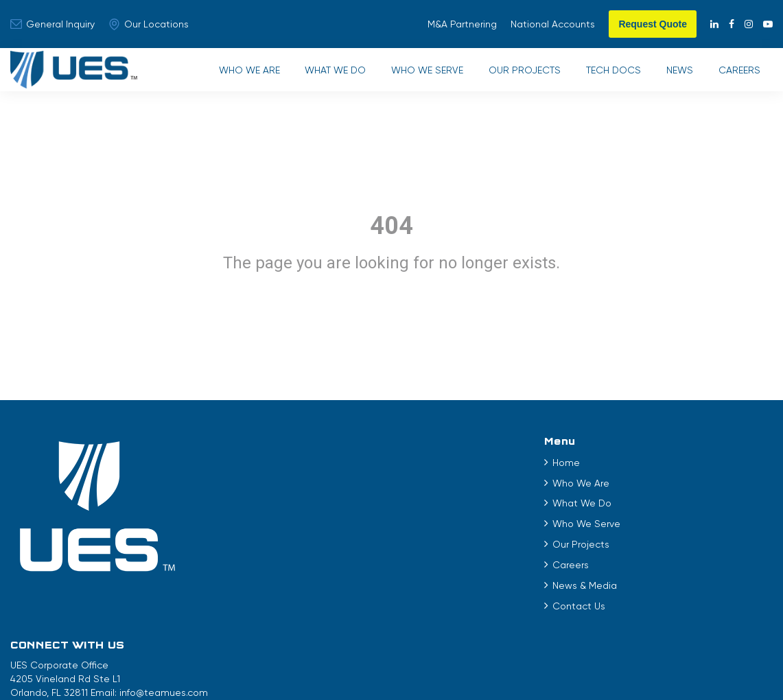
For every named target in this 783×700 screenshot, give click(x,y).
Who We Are (235, 73)
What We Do (324, 73)
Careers (738, 73)
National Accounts (553, 24)
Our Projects (517, 73)
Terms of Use (291, 658)
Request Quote (653, 24)
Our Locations (149, 24)
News (676, 73)
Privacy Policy (363, 658)
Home (299, 469)
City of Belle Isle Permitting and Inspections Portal (621, 658)
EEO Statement (441, 658)
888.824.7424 (609, 509)
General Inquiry (52, 24)
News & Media (318, 592)
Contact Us (312, 613)
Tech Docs (608, 73)
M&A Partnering (462, 24)
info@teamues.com (698, 495)
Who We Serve (418, 73)
